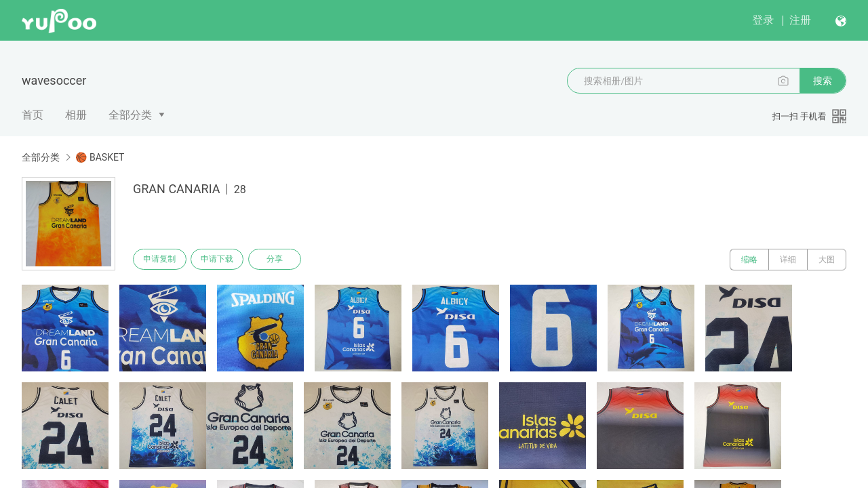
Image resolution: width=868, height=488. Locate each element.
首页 (33, 115)
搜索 (823, 81)
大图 (827, 260)
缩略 (749, 260)
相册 (76, 115)
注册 (800, 20)
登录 (763, 20)
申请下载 (222, 260)
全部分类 (130, 115)
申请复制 (161, 260)
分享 (283, 260)
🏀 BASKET (100, 157)
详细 (788, 260)
